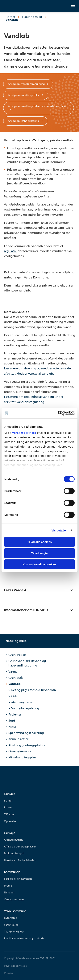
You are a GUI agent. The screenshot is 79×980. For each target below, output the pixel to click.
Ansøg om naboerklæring (24, 121)
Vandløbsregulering (24, 708)
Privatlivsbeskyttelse (15, 966)
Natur (11, 727)
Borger (10, 17)
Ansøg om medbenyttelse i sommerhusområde (37, 106)
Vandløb (15, 684)
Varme (12, 672)
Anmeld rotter (17, 739)
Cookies (8, 973)
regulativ (10, 251)
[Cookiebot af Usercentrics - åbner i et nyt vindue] (58, 413)
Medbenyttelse (20, 702)
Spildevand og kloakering (25, 733)
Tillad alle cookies (39, 542)
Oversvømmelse (18, 751)
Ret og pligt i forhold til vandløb (32, 690)
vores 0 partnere (24, 433)
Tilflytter (9, 814)
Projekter (13, 714)
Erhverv (9, 808)
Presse (8, 886)
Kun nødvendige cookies (39, 564)
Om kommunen (14, 899)
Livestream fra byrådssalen (20, 860)
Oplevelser (11, 821)
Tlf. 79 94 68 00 (14, 932)
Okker (14, 696)
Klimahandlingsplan (21, 757)
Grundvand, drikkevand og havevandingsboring (26, 663)
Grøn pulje (15, 678)
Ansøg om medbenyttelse (24, 95)
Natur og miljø (32, 17)
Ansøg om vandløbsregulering (27, 84)
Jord (10, 721)
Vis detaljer (59, 530)
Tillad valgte (39, 553)
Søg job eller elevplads (18, 879)
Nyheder (9, 893)
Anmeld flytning (14, 840)
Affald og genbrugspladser (25, 745)
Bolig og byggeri (14, 854)
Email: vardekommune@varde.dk (24, 939)
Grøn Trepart (16, 655)
